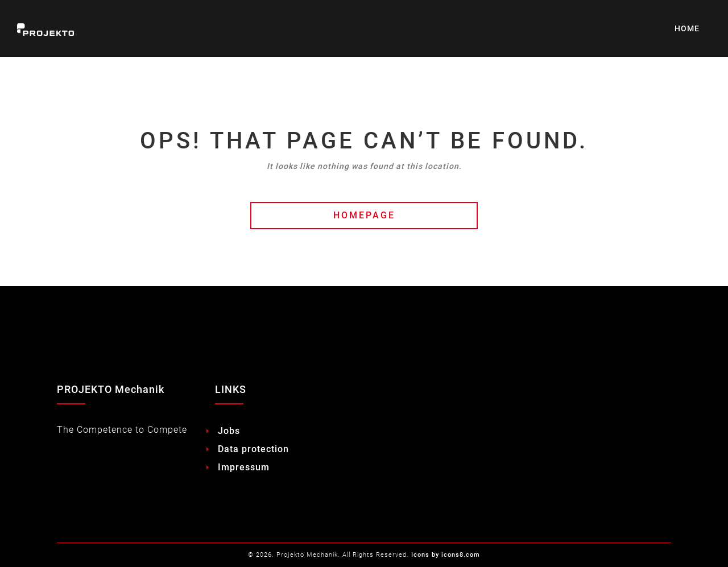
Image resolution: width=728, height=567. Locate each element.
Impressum (244, 467)
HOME (687, 28)
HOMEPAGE (364, 215)
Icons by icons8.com (446, 555)
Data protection (253, 449)
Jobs (229, 431)
